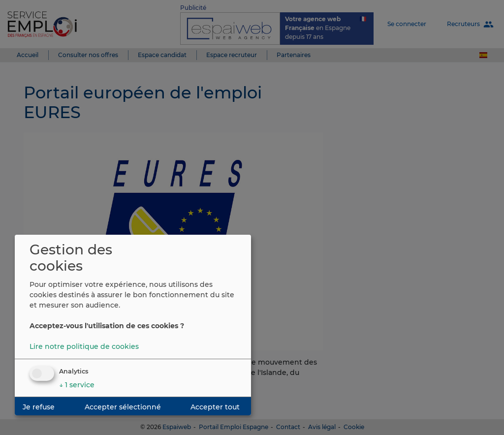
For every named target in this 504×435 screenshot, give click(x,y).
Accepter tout (215, 407)
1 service (77, 385)
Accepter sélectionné (123, 407)
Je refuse (39, 407)
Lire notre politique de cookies (84, 346)
